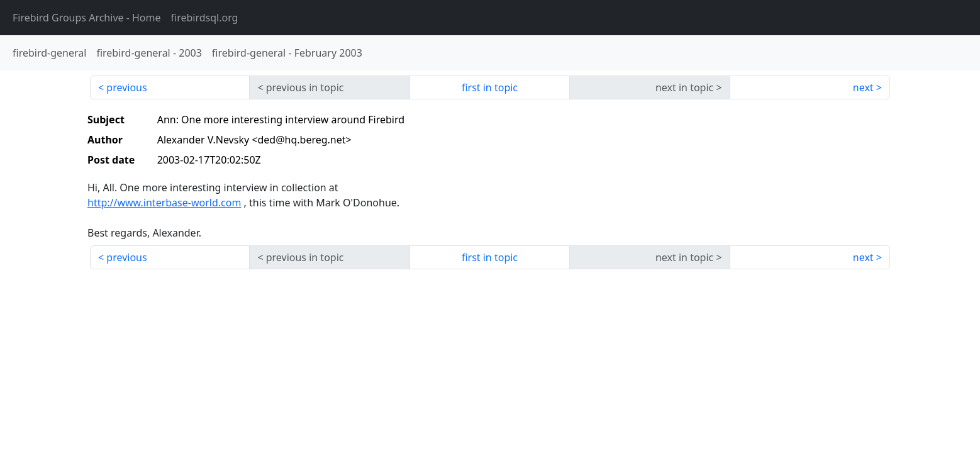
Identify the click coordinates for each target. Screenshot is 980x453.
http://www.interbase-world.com (164, 203)
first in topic (490, 87)
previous (126, 87)
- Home (87, 18)
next (863, 87)
